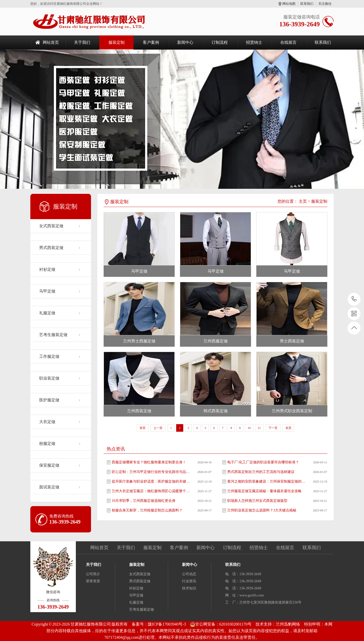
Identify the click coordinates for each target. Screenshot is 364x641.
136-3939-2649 (354, 299)
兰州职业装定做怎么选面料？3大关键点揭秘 (262, 510)
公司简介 (93, 574)
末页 (288, 428)
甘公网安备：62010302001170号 (221, 624)
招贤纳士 (254, 42)
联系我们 (307, 4)
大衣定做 (47, 422)
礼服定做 (47, 313)
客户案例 (151, 42)
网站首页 (51, 42)
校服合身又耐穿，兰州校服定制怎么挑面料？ (147, 510)
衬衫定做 (47, 269)
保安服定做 (49, 465)
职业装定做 (49, 378)
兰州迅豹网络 (288, 624)
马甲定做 (47, 291)
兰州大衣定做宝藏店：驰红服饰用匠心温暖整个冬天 (151, 491)
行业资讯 (189, 581)
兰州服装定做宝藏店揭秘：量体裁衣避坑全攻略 (264, 491)
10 (249, 428)
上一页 (158, 428)
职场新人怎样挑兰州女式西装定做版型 (257, 501)
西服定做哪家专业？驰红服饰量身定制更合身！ (149, 462)
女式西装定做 (51, 226)
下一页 (273, 428)
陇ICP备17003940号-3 (167, 624)
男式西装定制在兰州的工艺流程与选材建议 (261, 472)
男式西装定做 (51, 248)
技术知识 (189, 588)
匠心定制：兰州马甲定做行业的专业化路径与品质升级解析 (151, 472)
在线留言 (288, 42)
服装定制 (117, 42)
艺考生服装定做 (53, 335)
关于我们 (82, 42)
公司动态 (189, 574)
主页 (303, 201)
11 (259, 428)
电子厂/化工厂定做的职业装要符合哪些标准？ (263, 462)
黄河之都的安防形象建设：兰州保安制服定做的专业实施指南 (266, 481)
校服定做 (47, 443)
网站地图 (289, 4)
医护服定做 (49, 400)
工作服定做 (49, 356)
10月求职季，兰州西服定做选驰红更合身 (144, 501)
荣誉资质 (93, 581)
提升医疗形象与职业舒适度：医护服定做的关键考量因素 (151, 481)
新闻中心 (185, 42)
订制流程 (220, 42)
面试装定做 (49, 487)
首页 (143, 428)
